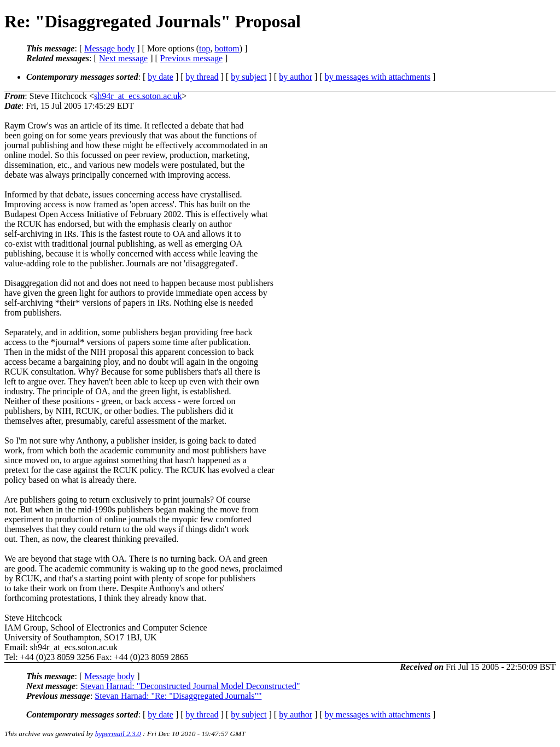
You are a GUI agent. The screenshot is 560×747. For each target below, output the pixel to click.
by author (296, 77)
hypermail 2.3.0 (118, 734)
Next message (123, 58)
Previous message (191, 58)
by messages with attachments (378, 77)
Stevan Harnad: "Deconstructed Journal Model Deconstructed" (190, 686)
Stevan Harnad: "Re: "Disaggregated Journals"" (178, 696)
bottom (227, 48)
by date (161, 77)
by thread (202, 77)
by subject (249, 77)
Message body (109, 48)
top (205, 48)
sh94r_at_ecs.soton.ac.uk (138, 96)
